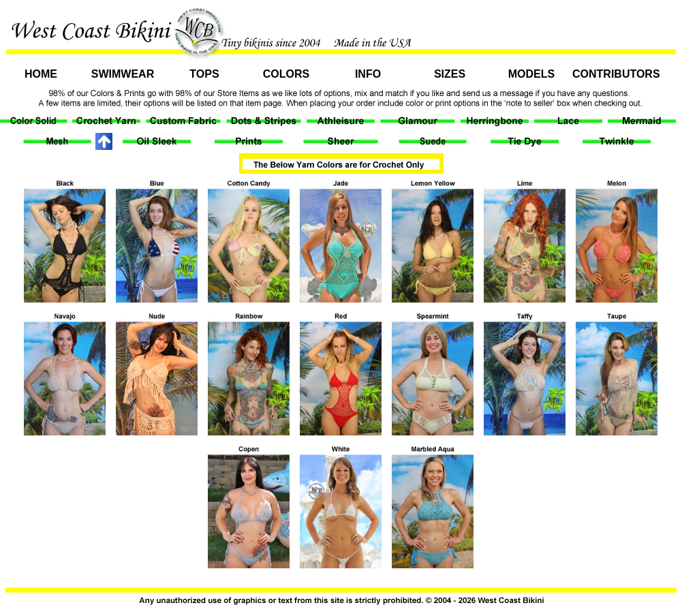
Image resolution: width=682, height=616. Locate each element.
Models (531, 74)
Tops (204, 74)
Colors (286, 74)
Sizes (450, 74)
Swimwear (123, 74)
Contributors (613, 74)
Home (41, 74)
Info (368, 74)
